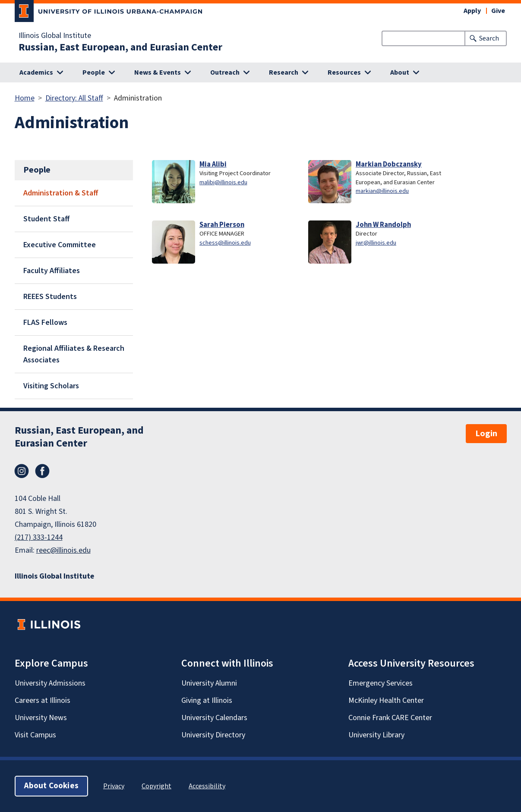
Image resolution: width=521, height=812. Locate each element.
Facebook (42, 471)
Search (489, 38)
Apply (472, 11)
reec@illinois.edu (63, 550)
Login (486, 434)
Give (498, 11)
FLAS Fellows (45, 323)
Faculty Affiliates (52, 271)
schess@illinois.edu (225, 243)
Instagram (22, 471)
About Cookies (51, 786)
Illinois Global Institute (55, 36)
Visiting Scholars (51, 386)
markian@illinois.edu (382, 191)
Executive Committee (60, 245)
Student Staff (47, 219)
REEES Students (50, 297)
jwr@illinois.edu (376, 243)
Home (25, 98)
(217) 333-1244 (39, 537)
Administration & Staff (61, 193)
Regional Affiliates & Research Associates (74, 354)
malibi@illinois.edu (223, 182)
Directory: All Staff (74, 98)
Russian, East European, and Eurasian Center (120, 47)
